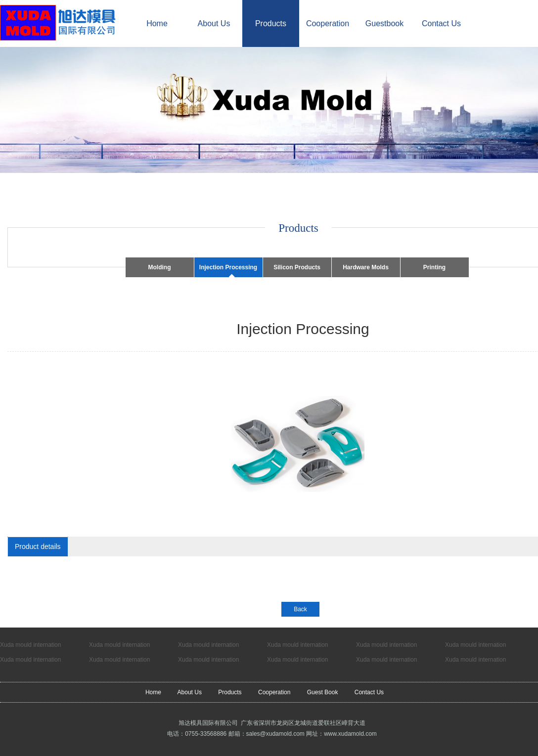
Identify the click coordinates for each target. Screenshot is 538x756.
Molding (160, 267)
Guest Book (323, 692)
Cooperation (328, 23)
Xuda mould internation (30, 645)
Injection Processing (228, 267)
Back (300, 609)
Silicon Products (297, 267)
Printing (434, 267)
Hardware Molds (366, 267)
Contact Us (441, 23)
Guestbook (384, 23)
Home (157, 23)
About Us (214, 23)
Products (271, 23)
